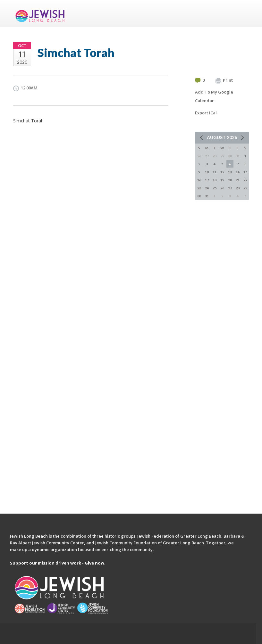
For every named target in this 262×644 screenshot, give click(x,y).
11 (215, 172)
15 (245, 172)
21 (238, 180)
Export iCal (206, 113)
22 (245, 180)
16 (199, 180)
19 (222, 180)
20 (230, 180)
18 (215, 180)
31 (207, 196)
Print (224, 80)
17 (207, 180)
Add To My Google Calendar (214, 96)
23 (199, 188)
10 (207, 172)
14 (238, 172)
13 (230, 172)
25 (215, 188)
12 (222, 172)
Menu (241, 13)
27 (230, 188)
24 (207, 188)
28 (238, 188)
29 (245, 188)
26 (222, 188)
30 (199, 196)
